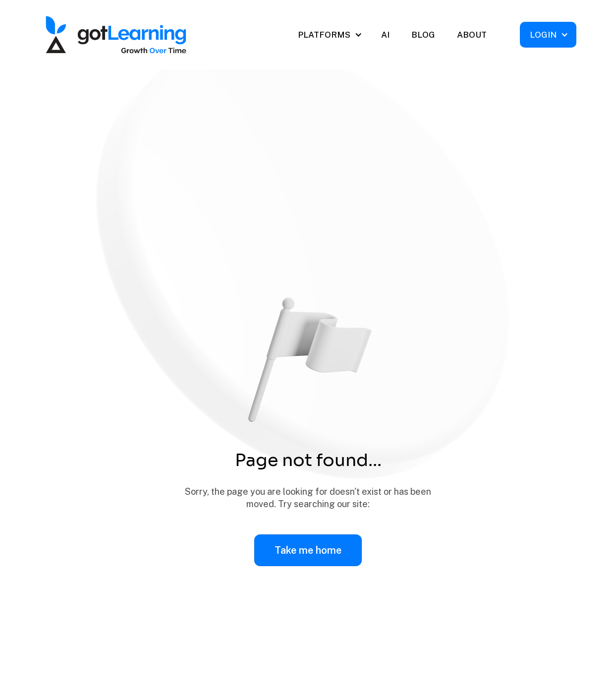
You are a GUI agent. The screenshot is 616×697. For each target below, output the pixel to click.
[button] (329, 35)
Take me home (308, 550)
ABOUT (472, 35)
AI (385, 35)
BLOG (423, 35)
